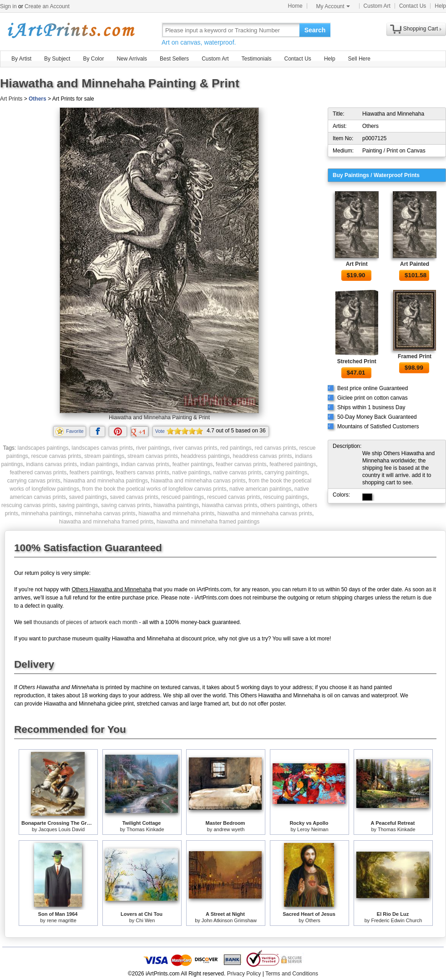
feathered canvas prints (38, 472)
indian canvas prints (145, 464)
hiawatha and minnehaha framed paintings (208, 522)
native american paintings (260, 489)
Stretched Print (357, 361)
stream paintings (104, 456)
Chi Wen (145, 920)
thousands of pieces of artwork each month (85, 622)
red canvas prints (275, 448)
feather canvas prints (241, 464)
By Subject (57, 59)
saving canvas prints (126, 505)
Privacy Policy (244, 974)
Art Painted (415, 264)
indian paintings (99, 464)
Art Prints (11, 99)
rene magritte (62, 920)
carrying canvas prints (34, 481)
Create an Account (47, 6)
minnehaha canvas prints (105, 513)
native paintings (191, 472)
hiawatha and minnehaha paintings (105, 481)
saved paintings (88, 497)
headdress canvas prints (262, 456)
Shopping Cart (421, 29)
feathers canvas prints (142, 472)
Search (315, 30)
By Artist (21, 59)
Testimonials (256, 59)
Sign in (8, 6)
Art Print (357, 264)
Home (295, 6)
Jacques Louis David (62, 829)
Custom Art (377, 6)
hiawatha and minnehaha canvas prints (198, 481)
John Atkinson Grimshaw (229, 920)
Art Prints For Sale (71, 30)
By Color (93, 59)
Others (38, 99)
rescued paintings (182, 497)
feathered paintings (293, 464)
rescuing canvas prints (28, 505)
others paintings (280, 505)
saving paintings (78, 505)
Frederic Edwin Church (396, 920)
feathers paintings (91, 472)
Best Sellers (174, 59)
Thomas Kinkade (145, 829)
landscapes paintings (43, 448)
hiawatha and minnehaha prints (176, 513)
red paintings (236, 448)
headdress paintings (205, 456)
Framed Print (415, 356)
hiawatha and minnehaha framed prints (106, 522)
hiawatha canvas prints (229, 505)
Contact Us (413, 6)
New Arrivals (132, 59)
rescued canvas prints (234, 497)
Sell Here (359, 59)
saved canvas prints (134, 497)
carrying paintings (286, 472)
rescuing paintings (285, 497)
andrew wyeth (229, 829)
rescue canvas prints (56, 456)
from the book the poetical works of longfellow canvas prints (155, 489)
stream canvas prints (153, 456)
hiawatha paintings (176, 505)
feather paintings (193, 464)
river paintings (153, 448)
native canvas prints (237, 472)
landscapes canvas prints (102, 448)
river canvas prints (195, 448)
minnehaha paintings (47, 513)
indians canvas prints (51, 464)
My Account (333, 6)
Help (440, 6)
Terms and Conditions (292, 974)
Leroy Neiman (313, 829)
